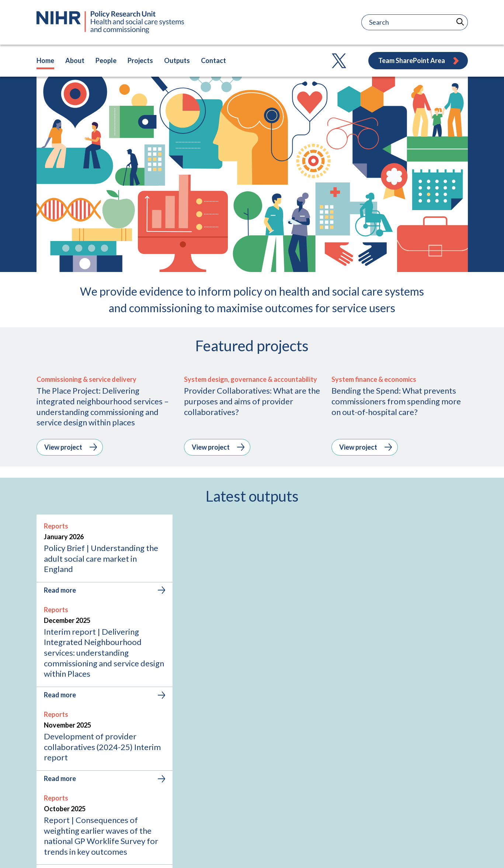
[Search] (392, 22)
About (75, 60)
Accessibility (451, 852)
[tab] (230, 740)
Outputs (177, 60)
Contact (213, 60)
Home (45, 60)
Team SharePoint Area (419, 60)
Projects (140, 60)
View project (71, 550)
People (106, 60)
